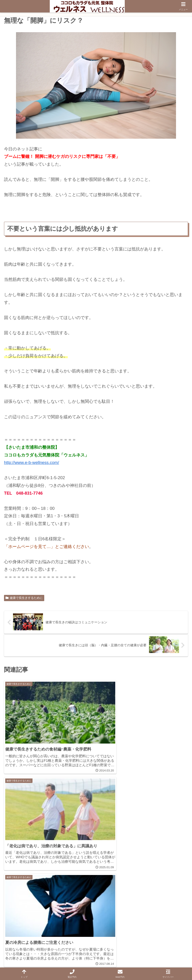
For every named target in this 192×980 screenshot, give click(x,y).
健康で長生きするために (24, 598)
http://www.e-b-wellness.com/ (31, 463)
